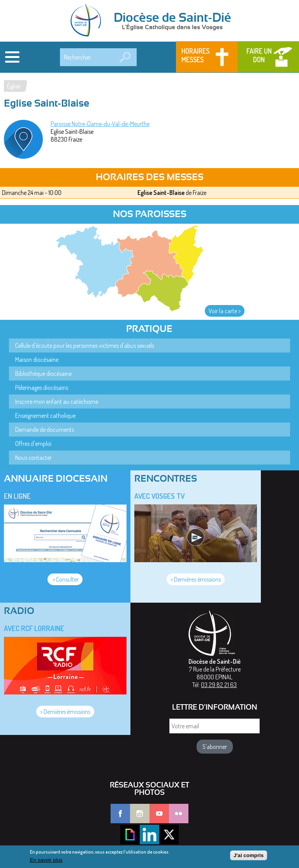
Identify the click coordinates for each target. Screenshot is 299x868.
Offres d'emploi (33, 444)
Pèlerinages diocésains (42, 388)
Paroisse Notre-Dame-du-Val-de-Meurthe (100, 124)
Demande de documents (45, 430)
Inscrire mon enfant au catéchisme (57, 402)
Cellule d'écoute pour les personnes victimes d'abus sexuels (85, 345)
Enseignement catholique (45, 416)
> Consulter (65, 579)
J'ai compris (249, 858)
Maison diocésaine (37, 359)
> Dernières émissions (196, 579)
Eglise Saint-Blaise (161, 193)
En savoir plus (46, 862)
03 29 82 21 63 (219, 685)
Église (14, 86)
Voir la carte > (225, 311)
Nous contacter (33, 458)
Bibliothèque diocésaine (43, 374)
